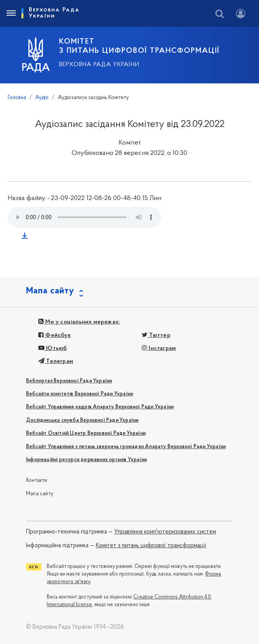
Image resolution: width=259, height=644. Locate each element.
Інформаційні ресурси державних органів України (86, 460)
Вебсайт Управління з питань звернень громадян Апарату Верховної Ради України (126, 447)
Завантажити (26, 237)
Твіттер (156, 335)
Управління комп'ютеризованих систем (165, 532)
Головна (17, 98)
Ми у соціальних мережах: (79, 322)
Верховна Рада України (99, 65)
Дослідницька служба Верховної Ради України (82, 420)
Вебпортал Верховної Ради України (69, 381)
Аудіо (42, 98)
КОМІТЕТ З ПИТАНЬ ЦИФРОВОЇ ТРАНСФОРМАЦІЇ (139, 46)
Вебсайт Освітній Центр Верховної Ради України (86, 433)
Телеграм (56, 361)
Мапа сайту (40, 494)
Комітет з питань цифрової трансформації (151, 546)
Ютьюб (52, 348)
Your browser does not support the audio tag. (84, 217)
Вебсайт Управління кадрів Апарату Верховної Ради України (100, 407)
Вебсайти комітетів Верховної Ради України (80, 394)
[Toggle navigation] (11, 13)
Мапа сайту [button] (50, 291)
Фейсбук (55, 335)
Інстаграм (159, 348)
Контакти (37, 481)
